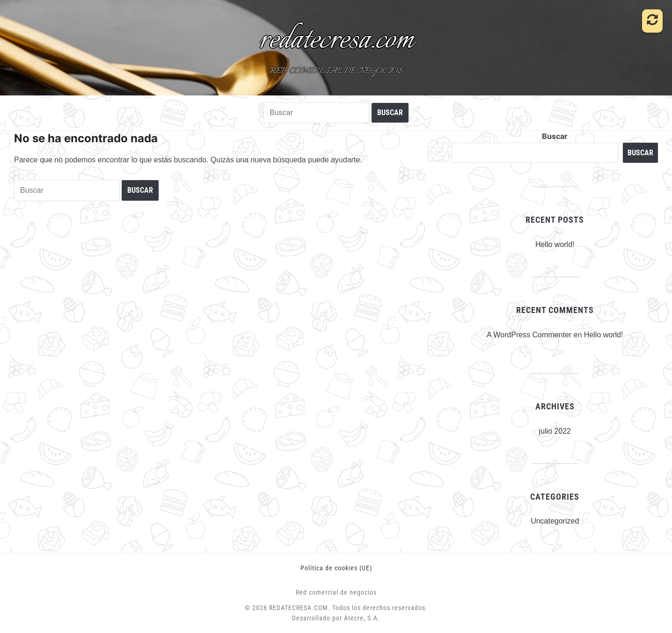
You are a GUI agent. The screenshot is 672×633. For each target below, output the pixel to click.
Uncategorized (555, 521)
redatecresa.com (336, 40)
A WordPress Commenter (529, 335)
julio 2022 (555, 431)
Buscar (555, 136)
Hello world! (555, 244)
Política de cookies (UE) (336, 568)
